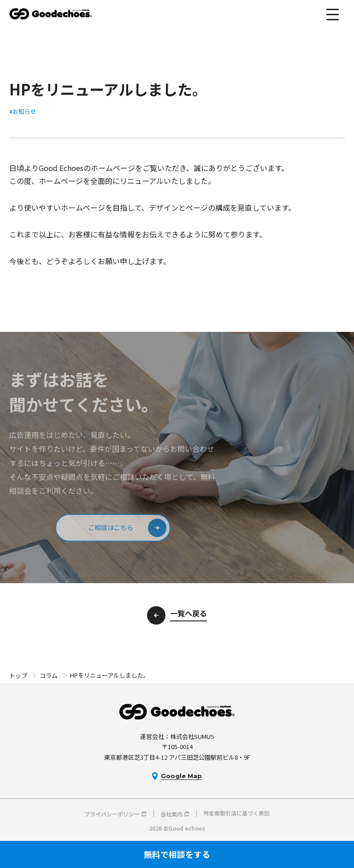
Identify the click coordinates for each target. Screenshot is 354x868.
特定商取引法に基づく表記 (236, 813)
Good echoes (51, 14)
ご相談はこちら (111, 527)
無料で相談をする (177, 854)
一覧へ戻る (189, 613)
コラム (49, 676)
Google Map (181, 776)
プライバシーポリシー (112, 813)
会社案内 (171, 813)
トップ (18, 676)
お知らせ (24, 111)
